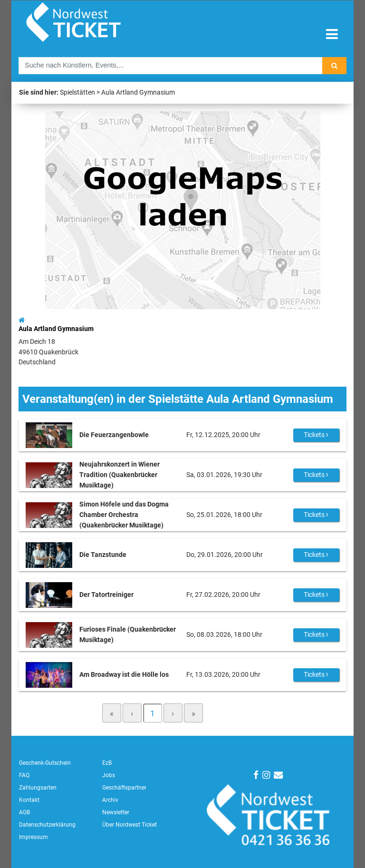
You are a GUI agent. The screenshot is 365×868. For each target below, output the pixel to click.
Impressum (34, 837)
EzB (107, 763)
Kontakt (29, 800)
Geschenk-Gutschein (45, 763)
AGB (24, 812)
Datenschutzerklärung (47, 825)
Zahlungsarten (38, 788)
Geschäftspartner (124, 788)
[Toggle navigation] (332, 34)
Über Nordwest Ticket (130, 825)
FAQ (24, 775)
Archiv (110, 800)
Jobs (109, 775)
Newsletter (116, 812)
